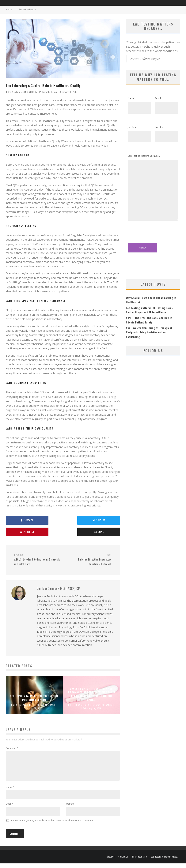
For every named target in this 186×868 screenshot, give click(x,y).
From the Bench (50, 92)
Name (10, 792)
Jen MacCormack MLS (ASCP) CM (22, 92)
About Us (111, 861)
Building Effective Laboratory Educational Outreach (88, 560)
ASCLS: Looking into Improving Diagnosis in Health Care (37, 560)
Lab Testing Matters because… (165, 861)
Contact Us (123, 861)
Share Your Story (140, 861)
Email (9, 808)
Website (70, 808)
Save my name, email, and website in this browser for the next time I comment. (53, 825)
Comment (12, 748)
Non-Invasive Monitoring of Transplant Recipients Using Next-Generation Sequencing (149, 332)
